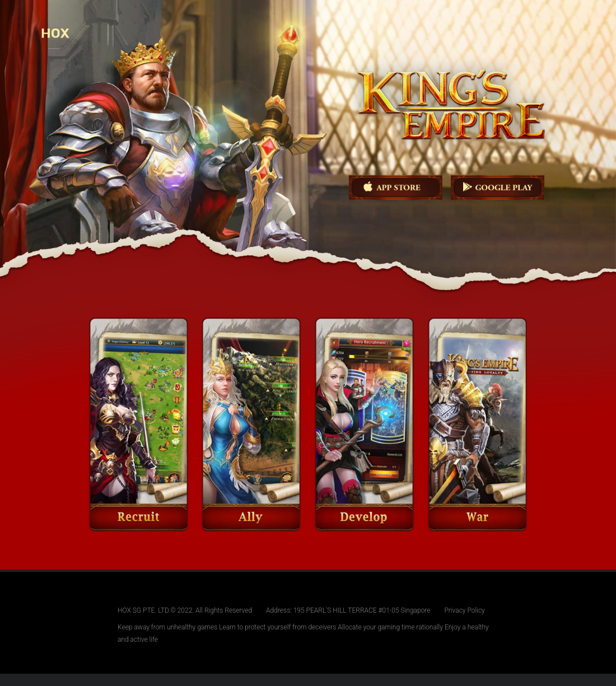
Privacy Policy (464, 610)
